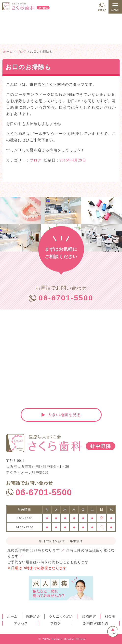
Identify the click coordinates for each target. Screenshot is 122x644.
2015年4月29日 (73, 160)
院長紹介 (33, 617)
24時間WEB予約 (96, 623)
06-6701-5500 (66, 298)
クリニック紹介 (61, 617)
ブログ (36, 160)
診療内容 (89, 617)
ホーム (12, 617)
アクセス (21, 623)
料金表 (110, 617)
